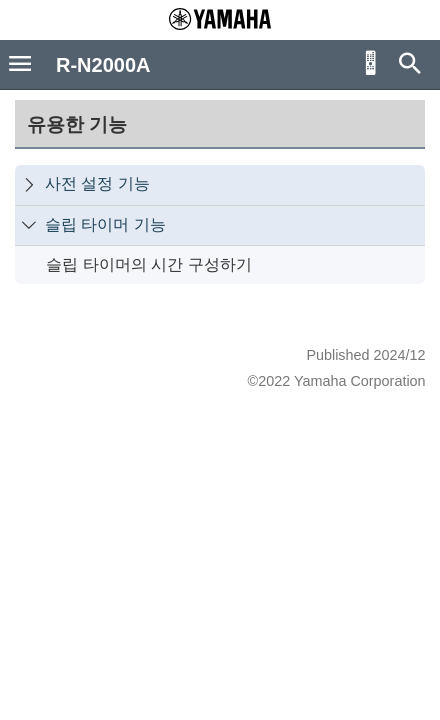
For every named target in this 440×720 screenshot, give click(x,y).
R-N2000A (103, 65)
